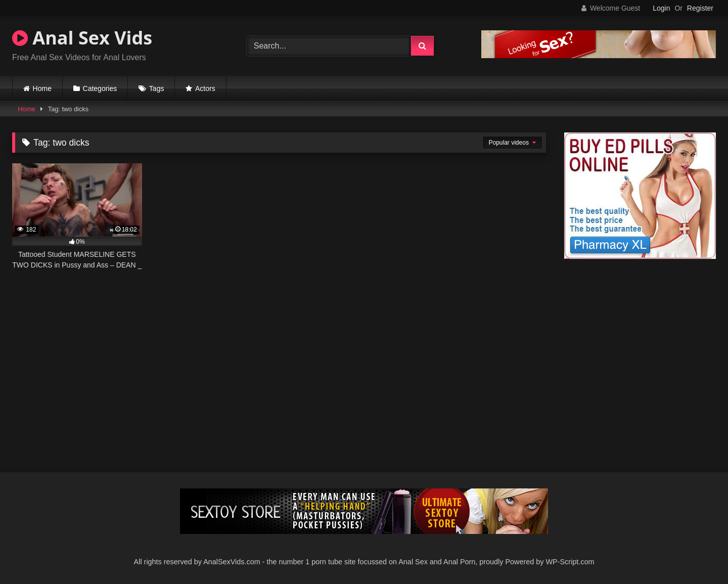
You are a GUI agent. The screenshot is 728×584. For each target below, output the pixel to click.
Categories (100, 88)
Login (661, 8)
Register (700, 8)
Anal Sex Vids (82, 38)
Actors (205, 88)
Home (42, 88)
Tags (157, 88)
